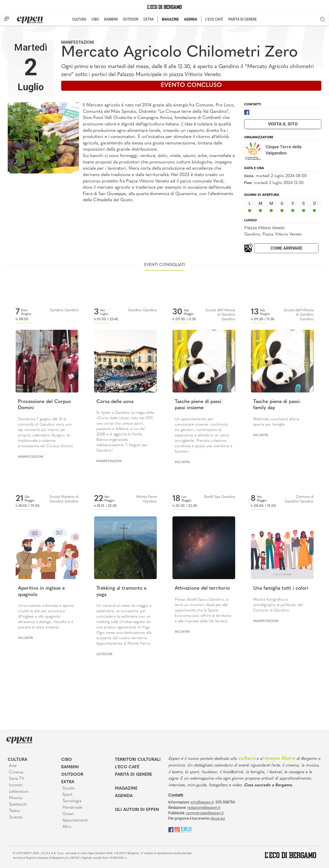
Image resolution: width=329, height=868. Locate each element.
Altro (67, 827)
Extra (68, 782)
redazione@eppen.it (204, 808)
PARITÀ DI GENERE (243, 19)
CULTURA (79, 19)
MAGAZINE (170, 19)
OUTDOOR (131, 19)
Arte (13, 766)
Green (68, 814)
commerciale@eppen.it (205, 813)
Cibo (67, 760)
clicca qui (218, 818)
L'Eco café (127, 767)
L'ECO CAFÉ (214, 19)
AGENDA (191, 19)
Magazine (126, 789)
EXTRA (149, 19)
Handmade (72, 808)
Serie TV (17, 779)
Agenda (124, 796)
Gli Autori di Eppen (137, 810)
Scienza (16, 817)
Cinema (16, 772)
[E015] (186, 829)
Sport (67, 795)
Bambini (70, 767)
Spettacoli (18, 805)
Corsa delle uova (115, 402)
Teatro (15, 811)
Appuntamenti (75, 820)
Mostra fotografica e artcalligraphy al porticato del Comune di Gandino (278, 605)
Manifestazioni (77, 42)
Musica (16, 798)
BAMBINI (111, 19)
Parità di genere (134, 775)
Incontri (182, 462)
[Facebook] (247, 112)
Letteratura (19, 792)
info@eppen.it (202, 802)
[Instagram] (177, 829)
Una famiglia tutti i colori (281, 588)
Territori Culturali (138, 760)
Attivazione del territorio (202, 588)
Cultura (17, 760)
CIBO (95, 19)
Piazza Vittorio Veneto (264, 228)
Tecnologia (72, 801)
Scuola (68, 788)
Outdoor (104, 654)
